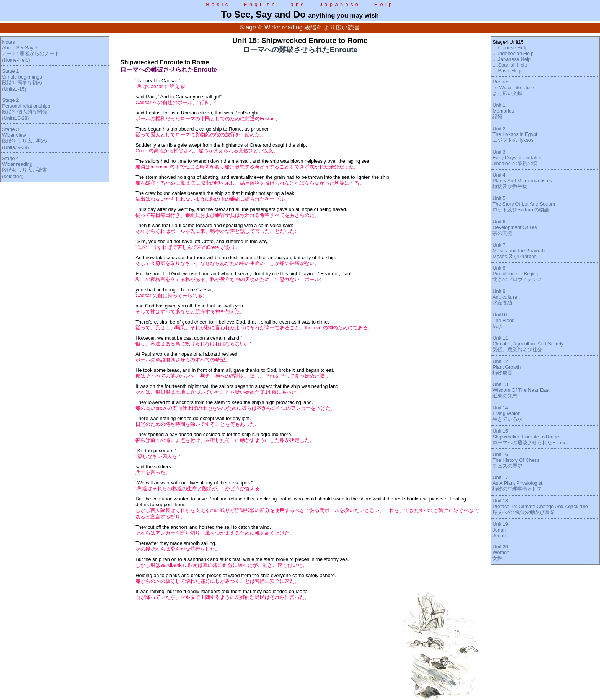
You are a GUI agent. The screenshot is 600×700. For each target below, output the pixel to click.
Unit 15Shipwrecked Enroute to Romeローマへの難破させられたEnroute (531, 437)
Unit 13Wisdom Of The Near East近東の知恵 (521, 390)
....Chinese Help (510, 48)
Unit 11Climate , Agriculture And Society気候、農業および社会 (528, 344)
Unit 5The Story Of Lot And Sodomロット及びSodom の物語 (524, 204)
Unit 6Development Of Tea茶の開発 (515, 227)
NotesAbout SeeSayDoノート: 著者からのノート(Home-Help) (31, 51)
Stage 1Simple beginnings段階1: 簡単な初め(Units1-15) (22, 80)
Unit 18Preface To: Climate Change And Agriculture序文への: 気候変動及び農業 (540, 506)
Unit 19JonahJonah (500, 530)
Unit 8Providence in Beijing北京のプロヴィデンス (517, 274)
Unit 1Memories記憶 (503, 111)
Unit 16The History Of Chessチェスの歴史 (516, 460)
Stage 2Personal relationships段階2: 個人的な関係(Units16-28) (26, 109)
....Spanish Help (510, 65)
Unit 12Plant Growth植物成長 (507, 367)
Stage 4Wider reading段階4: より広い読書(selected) (24, 167)
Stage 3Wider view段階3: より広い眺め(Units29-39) (24, 138)
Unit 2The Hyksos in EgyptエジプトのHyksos (515, 134)
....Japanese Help (512, 59)
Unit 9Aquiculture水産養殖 (505, 297)
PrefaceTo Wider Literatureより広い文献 (513, 87)
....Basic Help (507, 71)
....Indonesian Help (513, 53)
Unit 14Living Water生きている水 (507, 413)
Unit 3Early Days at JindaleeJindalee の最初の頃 (517, 158)
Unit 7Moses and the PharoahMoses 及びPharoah (518, 251)
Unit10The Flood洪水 (504, 320)
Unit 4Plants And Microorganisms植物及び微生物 (522, 181)
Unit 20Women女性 (501, 552)
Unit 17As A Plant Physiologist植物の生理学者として (517, 483)
